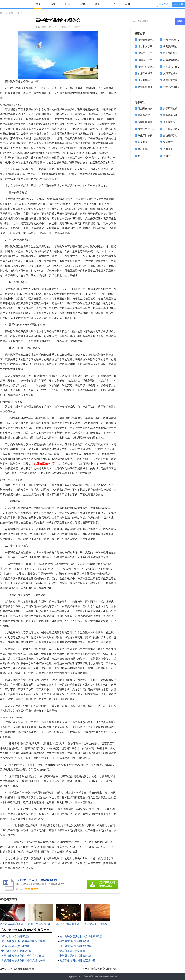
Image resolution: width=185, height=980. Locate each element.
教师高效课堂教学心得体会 (152, 40)
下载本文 (76, 27)
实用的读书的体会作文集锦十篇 (155, 74)
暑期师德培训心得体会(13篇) (153, 109)
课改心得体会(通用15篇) (15, 936)
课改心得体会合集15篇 (72, 951)
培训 (127, 4)
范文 (53, 4)
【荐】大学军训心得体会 (151, 46)
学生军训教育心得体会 (150, 136)
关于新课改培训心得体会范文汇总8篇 (23, 956)
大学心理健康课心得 (149, 122)
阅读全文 (66, 27)
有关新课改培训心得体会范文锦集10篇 (23, 960)
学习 (98, 4)
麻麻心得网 (88, 976)
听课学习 (168, 156)
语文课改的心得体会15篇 (104, 969)
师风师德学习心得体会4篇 (152, 80)
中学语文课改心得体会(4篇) (75, 956)
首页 (38, 4)
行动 (68, 4)
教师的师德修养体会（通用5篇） (155, 67)
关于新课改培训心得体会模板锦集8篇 (81, 936)
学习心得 (143, 149)
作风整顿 (143, 142)
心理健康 (168, 149)
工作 (112, 4)
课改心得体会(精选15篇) (15, 946)
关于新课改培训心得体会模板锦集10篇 (23, 941)
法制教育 (168, 142)
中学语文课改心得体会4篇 (16, 951)
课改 (20, 13)
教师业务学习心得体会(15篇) (153, 129)
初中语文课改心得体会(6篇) (75, 946)
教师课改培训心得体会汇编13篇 (77, 960)
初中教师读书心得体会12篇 (152, 115)
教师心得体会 (145, 87)
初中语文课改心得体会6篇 (74, 941)
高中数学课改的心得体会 (21, 969)
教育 (83, 4)
